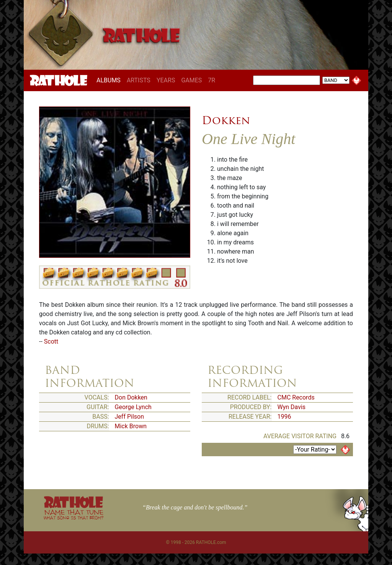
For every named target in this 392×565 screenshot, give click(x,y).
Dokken (226, 120)
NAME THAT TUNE (73, 514)
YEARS (166, 80)
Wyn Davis (292, 407)
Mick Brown (131, 426)
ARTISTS (139, 80)
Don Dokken (131, 397)
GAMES (191, 80)
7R (212, 80)
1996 (284, 417)
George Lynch (133, 407)
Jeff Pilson (130, 417)
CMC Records (296, 397)
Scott (51, 341)
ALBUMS (110, 80)
